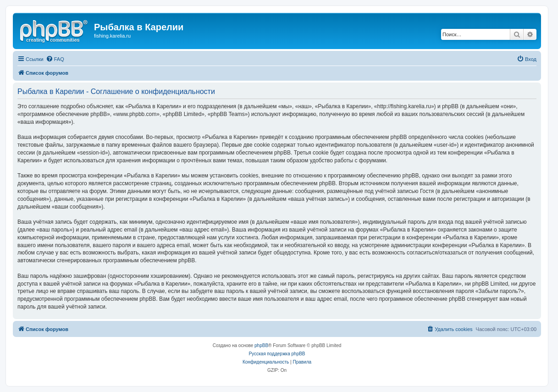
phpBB (261, 345)
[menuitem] (55, 59)
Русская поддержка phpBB (277, 354)
